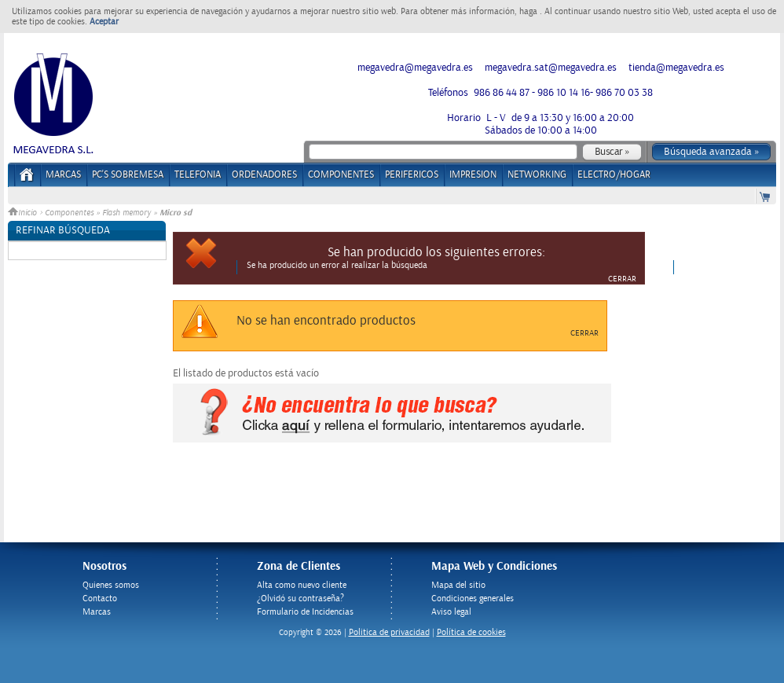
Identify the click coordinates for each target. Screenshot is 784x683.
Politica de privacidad (389, 632)
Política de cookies (471, 632)
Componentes (69, 213)
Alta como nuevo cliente (302, 585)
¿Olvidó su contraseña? (300, 599)
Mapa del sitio (458, 585)
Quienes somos (111, 585)
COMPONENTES (341, 175)
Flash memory (128, 213)
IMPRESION (473, 175)
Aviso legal (451, 612)
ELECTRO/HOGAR (614, 175)
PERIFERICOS (412, 175)
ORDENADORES (264, 175)
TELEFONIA (198, 175)
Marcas (63, 175)
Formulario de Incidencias (305, 612)
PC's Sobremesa (128, 175)
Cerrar (622, 279)
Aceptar (104, 22)
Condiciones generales (473, 599)
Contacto (100, 599)
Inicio (24, 213)
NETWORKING (537, 175)
